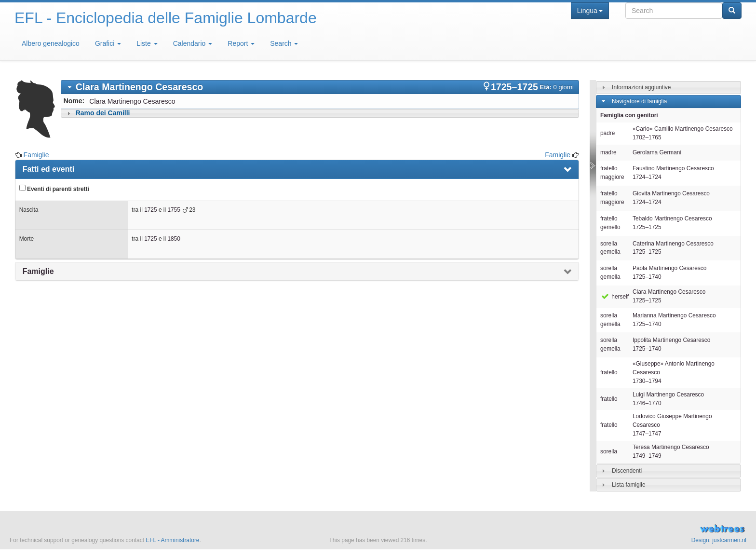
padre (607, 133)
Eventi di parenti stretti (54, 189)
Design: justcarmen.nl (719, 540)
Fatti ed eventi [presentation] (49, 169)
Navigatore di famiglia (639, 101)
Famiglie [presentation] (38, 271)
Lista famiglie (628, 485)
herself (614, 297)
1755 (174, 210)
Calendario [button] (193, 43)
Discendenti (627, 471)
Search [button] (284, 43)
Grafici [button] (108, 43)
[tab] (320, 87)
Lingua (590, 11)
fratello (609, 372)
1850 (174, 239)
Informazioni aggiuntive (641, 87)
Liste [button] (147, 43)
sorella (609, 451)
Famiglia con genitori (629, 115)
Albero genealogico (51, 43)
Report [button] (241, 43)
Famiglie (36, 155)
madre (608, 152)
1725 (150, 210)
